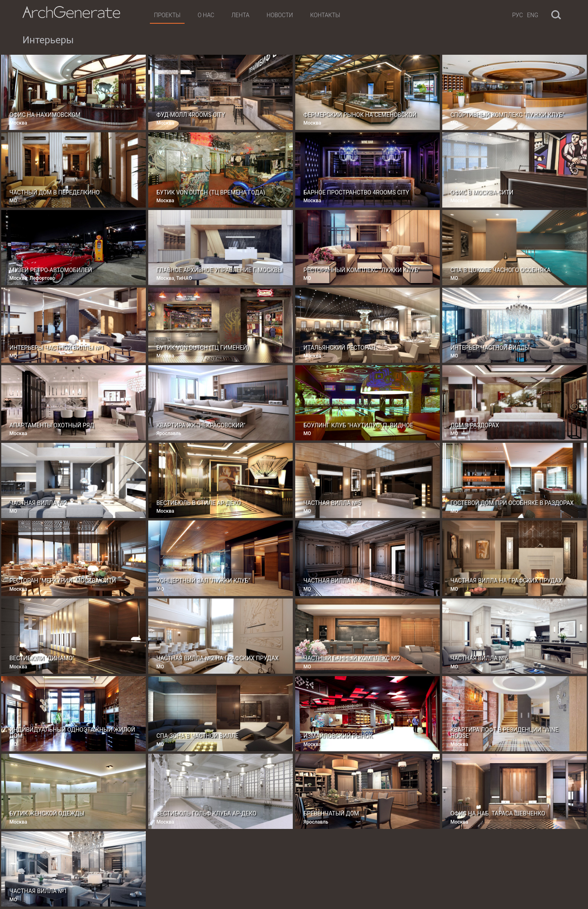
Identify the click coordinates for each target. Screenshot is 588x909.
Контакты (325, 15)
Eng (533, 15)
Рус (517, 15)
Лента (241, 15)
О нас (206, 15)
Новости (280, 15)
